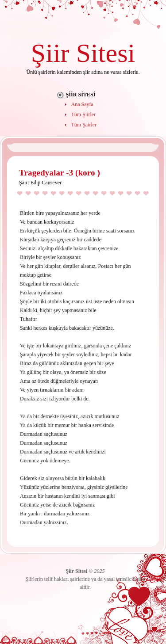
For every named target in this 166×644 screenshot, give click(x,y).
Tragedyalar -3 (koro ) (60, 173)
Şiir (50, 53)
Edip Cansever (46, 183)
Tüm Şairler (84, 125)
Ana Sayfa (82, 104)
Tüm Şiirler (84, 114)
